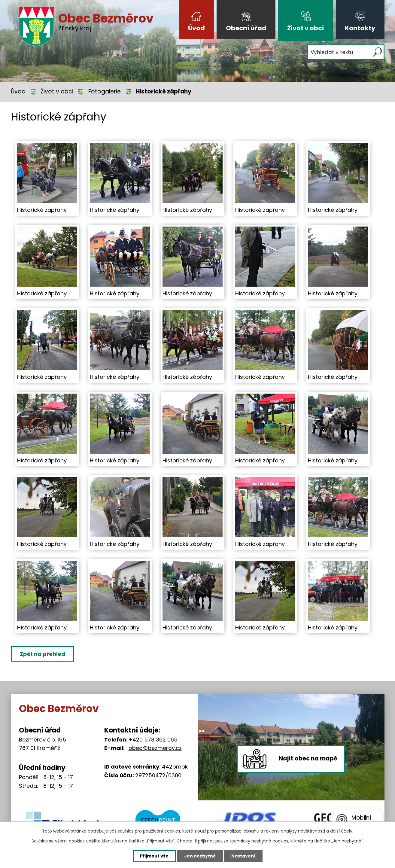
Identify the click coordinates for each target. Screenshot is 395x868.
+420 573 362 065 (153, 740)
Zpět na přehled (43, 654)
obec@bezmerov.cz (155, 748)
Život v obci (305, 28)
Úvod (196, 28)
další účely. (342, 831)
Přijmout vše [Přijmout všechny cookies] (154, 856)
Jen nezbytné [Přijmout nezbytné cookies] (200, 856)
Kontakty (360, 28)
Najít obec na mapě (308, 758)
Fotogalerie (105, 91)
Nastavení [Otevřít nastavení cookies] (243, 856)
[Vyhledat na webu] (346, 52)
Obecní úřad (246, 28)
